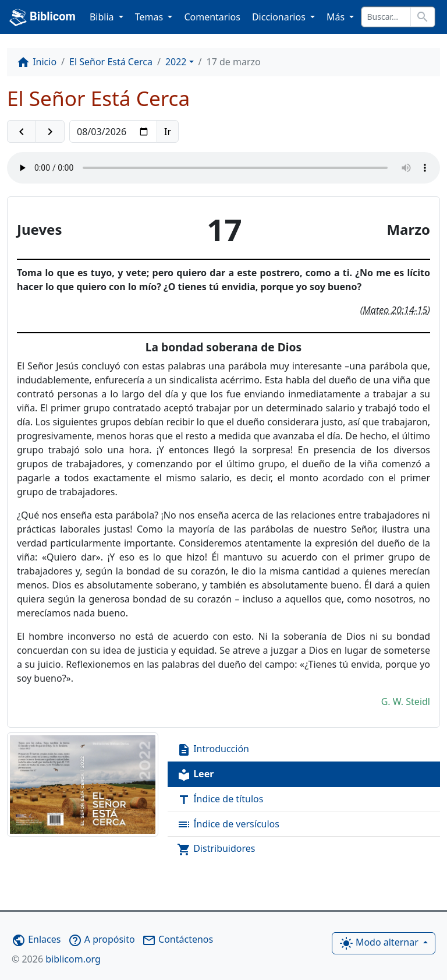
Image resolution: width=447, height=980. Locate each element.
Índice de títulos (220, 800)
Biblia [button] (103, 17)
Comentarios (212, 17)
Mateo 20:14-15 (395, 310)
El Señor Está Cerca (111, 62)
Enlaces (36, 939)
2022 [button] (176, 62)
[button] (22, 132)
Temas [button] (150, 17)
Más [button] (337, 17)
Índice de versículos (228, 825)
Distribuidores (216, 849)
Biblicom (42, 17)
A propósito (102, 939)
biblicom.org (56, 959)
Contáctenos (178, 939)
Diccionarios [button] (280, 17)
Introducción (213, 750)
